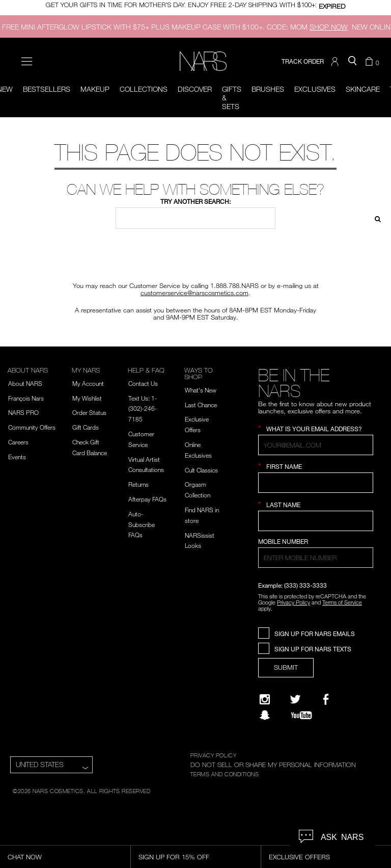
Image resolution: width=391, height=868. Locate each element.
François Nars (26, 398)
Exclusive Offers (197, 424)
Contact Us (143, 383)
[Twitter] (295, 699)
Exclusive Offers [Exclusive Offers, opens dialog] (299, 857)
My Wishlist (87, 398)
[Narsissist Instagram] (265, 699)
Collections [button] (144, 89)
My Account (88, 383)
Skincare (363, 89)
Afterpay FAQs (147, 499)
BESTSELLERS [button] (47, 89)
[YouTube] (301, 715)
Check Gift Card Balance (90, 447)
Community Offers (32, 427)
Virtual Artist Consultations (146, 465)
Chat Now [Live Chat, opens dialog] (25, 857)
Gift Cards (86, 427)
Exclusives (315, 89)
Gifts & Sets (232, 98)
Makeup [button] (95, 89)
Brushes (268, 89)
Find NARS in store (202, 515)
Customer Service (141, 439)
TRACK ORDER (303, 61)
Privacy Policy (294, 602)
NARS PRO (23, 412)
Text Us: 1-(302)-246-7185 (143, 409)
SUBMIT (286, 667)
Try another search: (195, 202)
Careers (18, 442)
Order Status (89, 412)
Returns (138, 484)
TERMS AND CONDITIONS (225, 774)
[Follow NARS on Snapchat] (265, 715)
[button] (336, 62)
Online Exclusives (198, 450)
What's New (201, 390)
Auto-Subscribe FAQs (142, 524)
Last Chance (201, 405)
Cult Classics (201, 470)
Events (17, 457)
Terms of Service (342, 602)
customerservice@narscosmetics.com (194, 293)
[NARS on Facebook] (326, 699)
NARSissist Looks (200, 541)
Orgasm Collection (198, 490)
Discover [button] (195, 89)
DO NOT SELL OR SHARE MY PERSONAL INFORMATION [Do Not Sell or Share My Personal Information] (273, 765)
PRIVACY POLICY (214, 755)
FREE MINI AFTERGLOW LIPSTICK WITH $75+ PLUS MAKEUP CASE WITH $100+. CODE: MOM (175, 27)
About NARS (25, 383)
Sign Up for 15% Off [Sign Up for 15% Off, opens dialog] (174, 857)
